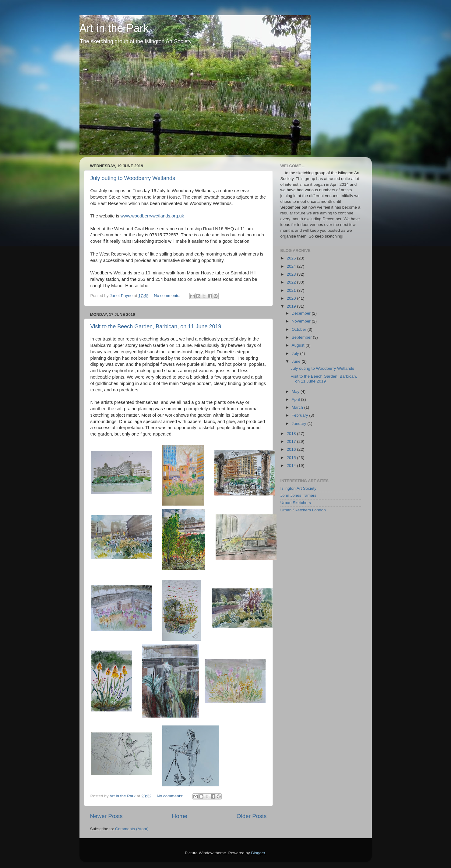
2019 (292, 306)
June (297, 361)
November (302, 321)
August (299, 345)
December (302, 313)
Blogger (258, 853)
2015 (292, 458)
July (296, 353)
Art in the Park (114, 28)
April (296, 399)
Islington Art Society (299, 488)
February (301, 415)
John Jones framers (299, 495)
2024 (292, 266)
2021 (292, 290)
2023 (292, 274)
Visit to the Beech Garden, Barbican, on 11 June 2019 (156, 326)
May (296, 392)
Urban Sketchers (296, 503)
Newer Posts (106, 816)
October (300, 329)
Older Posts (252, 816)
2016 (292, 449)
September (302, 337)
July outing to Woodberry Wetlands (133, 178)
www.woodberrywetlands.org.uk (152, 216)
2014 (292, 466)
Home (180, 816)
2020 (292, 298)
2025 (292, 258)
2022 (292, 282)
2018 (292, 434)
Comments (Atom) (132, 829)
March (298, 407)
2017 (292, 441)
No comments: (168, 296)
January (300, 423)
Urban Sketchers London (303, 510)
